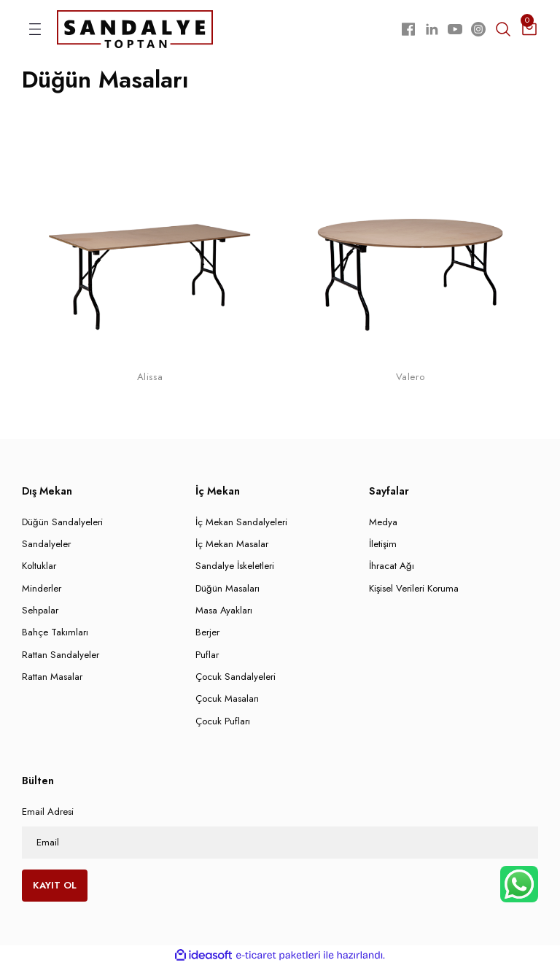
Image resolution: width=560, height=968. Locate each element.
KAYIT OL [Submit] (55, 887)
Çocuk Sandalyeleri (236, 678)
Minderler (42, 590)
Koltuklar (39, 568)
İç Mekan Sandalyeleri (241, 523)
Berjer (207, 634)
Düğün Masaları (227, 590)
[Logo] (135, 29)
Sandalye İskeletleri (235, 568)
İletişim (383, 546)
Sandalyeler (46, 546)
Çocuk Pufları (223, 723)
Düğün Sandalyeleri (62, 523)
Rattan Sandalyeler (61, 656)
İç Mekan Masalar (232, 546)
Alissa (150, 379)
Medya (383, 523)
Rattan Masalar (52, 678)
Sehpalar (40, 612)
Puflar (207, 656)
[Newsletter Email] (280, 844)
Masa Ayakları (224, 612)
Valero (410, 379)
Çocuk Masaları (227, 701)
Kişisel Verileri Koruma (414, 590)
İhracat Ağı (392, 568)
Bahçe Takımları (55, 634)
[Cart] (529, 30)
